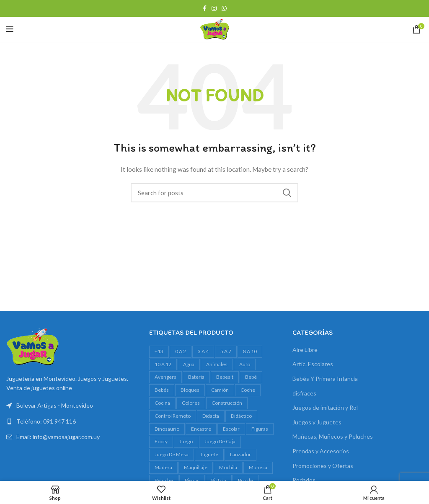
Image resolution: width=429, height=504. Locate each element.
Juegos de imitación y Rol (325, 407)
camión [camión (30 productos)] (220, 390)
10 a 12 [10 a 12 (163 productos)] (163, 364)
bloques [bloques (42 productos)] (190, 390)
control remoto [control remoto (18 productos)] (173, 416)
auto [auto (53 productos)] (245, 364)
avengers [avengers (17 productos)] (165, 377)
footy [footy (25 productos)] (161, 441)
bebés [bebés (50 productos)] (162, 390)
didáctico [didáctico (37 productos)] (241, 416)
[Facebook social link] (205, 8)
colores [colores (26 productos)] (191, 403)
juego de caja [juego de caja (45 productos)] (220, 441)
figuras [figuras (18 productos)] (260, 429)
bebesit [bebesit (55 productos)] (225, 377)
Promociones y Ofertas (323, 466)
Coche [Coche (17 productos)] (248, 390)
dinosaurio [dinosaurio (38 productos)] (167, 429)
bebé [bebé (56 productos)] (251, 377)
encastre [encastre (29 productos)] (201, 429)
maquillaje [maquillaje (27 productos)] (196, 467)
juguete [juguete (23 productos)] (209, 454)
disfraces (304, 393)
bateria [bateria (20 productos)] (196, 377)
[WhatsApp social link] (224, 8)
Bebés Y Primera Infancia (325, 379)
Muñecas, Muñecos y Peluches (333, 436)
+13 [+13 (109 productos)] (159, 351)
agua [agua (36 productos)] (189, 364)
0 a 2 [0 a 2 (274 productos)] (181, 351)
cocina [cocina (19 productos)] (162, 403)
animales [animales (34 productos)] (217, 364)
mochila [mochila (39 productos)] (228, 467)
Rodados (304, 480)
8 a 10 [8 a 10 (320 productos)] (250, 351)
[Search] (214, 193)
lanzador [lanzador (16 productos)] (240, 454)
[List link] (71, 421)
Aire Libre (305, 350)
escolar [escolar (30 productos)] (231, 429)
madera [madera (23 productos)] (163, 467)
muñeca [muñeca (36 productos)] (258, 467)
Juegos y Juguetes (317, 422)
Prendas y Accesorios (321, 451)
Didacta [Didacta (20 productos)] (211, 416)
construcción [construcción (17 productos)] (227, 403)
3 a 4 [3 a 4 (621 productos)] (203, 351)
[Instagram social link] (214, 8)
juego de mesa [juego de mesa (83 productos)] (172, 454)
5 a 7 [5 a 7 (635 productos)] (226, 351)
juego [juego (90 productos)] (186, 441)
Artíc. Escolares (313, 364)
